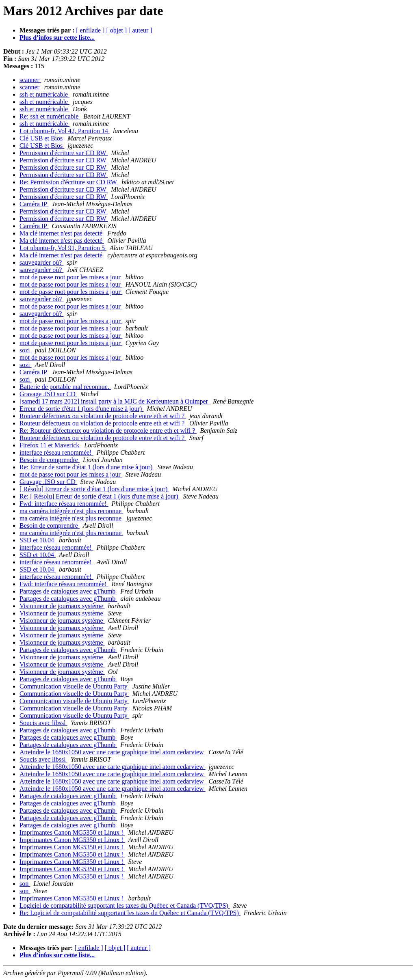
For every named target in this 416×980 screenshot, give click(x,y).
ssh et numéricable (44, 94)
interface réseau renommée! (56, 452)
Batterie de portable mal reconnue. (65, 387)
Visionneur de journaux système (62, 606)
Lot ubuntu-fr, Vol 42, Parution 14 (65, 131)
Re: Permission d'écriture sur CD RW (69, 182)
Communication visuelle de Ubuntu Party (74, 686)
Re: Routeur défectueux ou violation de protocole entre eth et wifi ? (108, 431)
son (25, 884)
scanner (30, 80)
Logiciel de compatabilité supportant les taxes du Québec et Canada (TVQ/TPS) (125, 906)
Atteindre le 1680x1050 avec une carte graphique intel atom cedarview (113, 752)
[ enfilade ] (90, 30)
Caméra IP (34, 204)
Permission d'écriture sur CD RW (64, 153)
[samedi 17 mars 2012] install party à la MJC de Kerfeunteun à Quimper (115, 401)
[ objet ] (116, 30)
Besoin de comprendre (50, 460)
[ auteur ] (140, 30)
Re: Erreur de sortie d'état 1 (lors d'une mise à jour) (87, 467)
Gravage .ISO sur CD (48, 394)
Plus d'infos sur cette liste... (57, 38)
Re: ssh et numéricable (50, 116)
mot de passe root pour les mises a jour (71, 277)
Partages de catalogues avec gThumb (68, 591)
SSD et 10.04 (38, 540)
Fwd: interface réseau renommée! (64, 504)
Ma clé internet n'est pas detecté (62, 233)
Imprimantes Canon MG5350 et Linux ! (72, 832)
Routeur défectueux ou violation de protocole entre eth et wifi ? (103, 416)
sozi (26, 350)
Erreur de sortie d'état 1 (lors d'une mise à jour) (81, 409)
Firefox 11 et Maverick (50, 445)
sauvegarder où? (41, 262)
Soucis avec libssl (43, 723)
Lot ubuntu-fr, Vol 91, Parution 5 (63, 248)
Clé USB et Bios (42, 138)
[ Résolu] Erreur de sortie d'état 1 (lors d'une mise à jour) (94, 489)
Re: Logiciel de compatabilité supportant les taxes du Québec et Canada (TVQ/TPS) (130, 913)
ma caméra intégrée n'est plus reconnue (71, 511)
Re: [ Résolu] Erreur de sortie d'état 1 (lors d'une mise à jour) (100, 496)
